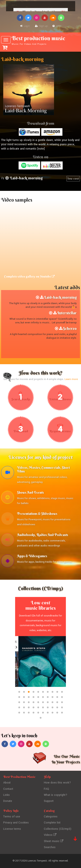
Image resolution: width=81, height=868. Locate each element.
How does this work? (57, 783)
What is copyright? (56, 795)
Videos (50, 835)
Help (57, 26)
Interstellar (67, 313)
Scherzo (70, 328)
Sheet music (54, 841)
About (7, 783)
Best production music (40, 40)
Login (25, 26)
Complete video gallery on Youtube (29, 276)
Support (49, 801)
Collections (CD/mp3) (58, 829)
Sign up (41, 26)
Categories (51, 817)
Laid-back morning (60, 297)
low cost (73, 179)
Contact (8, 789)
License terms (12, 829)
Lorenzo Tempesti (37, 861)
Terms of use (12, 817)
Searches (50, 847)
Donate (8, 801)
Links (6, 795)
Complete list (52, 823)
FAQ (46, 789)
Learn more (71, 379)
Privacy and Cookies (16, 823)
